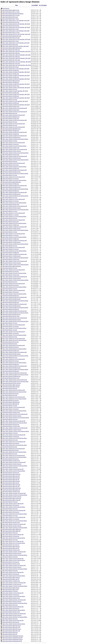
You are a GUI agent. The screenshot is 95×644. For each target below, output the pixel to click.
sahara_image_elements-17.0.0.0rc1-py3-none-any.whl (14, 583)
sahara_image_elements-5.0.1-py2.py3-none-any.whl (13, 199)
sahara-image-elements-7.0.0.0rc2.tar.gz (11, 275)
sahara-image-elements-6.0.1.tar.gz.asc (10, 249)
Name (16, 5)
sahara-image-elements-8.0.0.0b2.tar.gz (11, 302)
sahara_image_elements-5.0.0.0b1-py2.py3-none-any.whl (14, 120)
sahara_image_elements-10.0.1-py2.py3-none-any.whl (14, 442)
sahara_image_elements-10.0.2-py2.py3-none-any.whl (14, 510)
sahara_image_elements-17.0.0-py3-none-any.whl (13, 593)
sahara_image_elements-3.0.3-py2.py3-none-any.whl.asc (14, 180)
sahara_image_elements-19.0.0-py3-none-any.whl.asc (14, 624)
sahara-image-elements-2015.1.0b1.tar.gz (11, 50)
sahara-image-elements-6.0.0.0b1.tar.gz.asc (11, 172)
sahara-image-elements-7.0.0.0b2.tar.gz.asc (11, 242)
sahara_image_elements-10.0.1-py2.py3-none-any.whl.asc (15, 445)
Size (40, 5)
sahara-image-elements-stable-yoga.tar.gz (11, 577)
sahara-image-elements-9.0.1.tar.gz (10, 395)
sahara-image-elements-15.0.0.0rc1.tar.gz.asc (12, 553)
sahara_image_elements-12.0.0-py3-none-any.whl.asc (14, 471)
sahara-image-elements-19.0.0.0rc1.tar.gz (11, 612)
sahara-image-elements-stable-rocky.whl (11, 486)
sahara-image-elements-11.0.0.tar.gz (10, 433)
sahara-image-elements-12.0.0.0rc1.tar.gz (11, 461)
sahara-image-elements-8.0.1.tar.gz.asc (10, 361)
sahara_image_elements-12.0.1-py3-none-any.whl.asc (14, 543)
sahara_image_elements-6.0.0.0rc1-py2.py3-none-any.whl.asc (15, 210)
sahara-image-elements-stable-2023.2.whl (11, 627)
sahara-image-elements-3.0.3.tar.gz (10, 175)
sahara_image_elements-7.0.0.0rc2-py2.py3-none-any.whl (15, 277)
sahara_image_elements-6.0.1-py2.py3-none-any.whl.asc (14, 251)
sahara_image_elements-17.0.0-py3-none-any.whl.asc (14, 596)
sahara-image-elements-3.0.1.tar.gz (10, 100)
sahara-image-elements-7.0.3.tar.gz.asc (10, 409)
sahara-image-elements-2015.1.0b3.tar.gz (11, 57)
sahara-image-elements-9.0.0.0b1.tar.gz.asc (11, 354)
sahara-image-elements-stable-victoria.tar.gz (12, 498)
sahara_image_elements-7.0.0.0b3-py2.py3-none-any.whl (14, 254)
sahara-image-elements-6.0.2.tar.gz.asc (10, 285)
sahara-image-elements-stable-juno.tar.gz (11, 81)
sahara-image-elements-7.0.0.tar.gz (10, 289)
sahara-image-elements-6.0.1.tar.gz (10, 246)
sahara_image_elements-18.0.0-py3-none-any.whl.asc (14, 610)
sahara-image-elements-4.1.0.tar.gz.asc (10, 144)
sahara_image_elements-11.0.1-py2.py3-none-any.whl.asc (15, 521)
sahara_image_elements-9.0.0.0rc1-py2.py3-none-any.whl (15, 380)
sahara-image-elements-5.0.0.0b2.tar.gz (11, 130)
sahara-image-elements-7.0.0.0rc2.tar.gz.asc (12, 278)
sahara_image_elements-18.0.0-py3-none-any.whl (13, 607)
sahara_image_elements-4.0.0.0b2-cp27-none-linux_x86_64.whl (16, 98)
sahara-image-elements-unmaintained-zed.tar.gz (12, 639)
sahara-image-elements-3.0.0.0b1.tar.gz (11, 74)
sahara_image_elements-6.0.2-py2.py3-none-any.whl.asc (14, 287)
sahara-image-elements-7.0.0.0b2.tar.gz (11, 239)
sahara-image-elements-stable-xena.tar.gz (11, 547)
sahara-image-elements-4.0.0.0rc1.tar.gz (11, 106)
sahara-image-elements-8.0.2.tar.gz (10, 447)
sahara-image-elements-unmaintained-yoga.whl (12, 638)
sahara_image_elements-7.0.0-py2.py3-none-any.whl (13, 290)
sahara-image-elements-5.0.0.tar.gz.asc (10, 165)
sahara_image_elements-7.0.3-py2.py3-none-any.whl (13, 407)
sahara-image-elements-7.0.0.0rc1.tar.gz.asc (12, 263)
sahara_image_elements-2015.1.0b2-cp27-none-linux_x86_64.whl (16, 55)
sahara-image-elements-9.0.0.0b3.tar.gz (11, 371)
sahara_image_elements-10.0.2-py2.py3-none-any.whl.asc (15, 514)
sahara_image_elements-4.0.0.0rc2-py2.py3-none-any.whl (15, 112)
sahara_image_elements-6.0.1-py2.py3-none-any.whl (13, 247)
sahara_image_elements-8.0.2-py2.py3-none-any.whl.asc (14, 452)
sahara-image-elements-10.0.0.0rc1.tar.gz (11, 412)
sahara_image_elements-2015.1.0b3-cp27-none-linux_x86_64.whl (16, 58)
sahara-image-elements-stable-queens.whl (11, 490)
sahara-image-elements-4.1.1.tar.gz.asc (10, 215)
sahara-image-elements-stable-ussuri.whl (11, 476)
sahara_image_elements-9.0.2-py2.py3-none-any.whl (13, 455)
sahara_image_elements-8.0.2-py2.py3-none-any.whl (13, 449)
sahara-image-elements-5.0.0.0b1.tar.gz (11, 118)
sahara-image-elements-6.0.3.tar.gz (10, 337)
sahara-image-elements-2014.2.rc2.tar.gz (11, 38)
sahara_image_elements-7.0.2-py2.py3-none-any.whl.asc (14, 335)
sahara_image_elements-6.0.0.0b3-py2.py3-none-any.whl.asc (15, 196)
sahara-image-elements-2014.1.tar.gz (10, 17)
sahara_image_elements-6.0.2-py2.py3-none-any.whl (13, 283)
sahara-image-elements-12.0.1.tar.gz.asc (11, 545)
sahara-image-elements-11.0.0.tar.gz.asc (11, 436)
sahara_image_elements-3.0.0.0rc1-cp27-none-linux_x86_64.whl (16, 88)
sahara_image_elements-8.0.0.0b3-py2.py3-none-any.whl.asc (15, 313)
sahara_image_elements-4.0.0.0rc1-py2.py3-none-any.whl (15, 108)
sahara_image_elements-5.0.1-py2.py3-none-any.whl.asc (14, 203)
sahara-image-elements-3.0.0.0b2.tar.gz (11, 77)
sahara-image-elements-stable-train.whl (11, 479)
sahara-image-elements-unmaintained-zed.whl (12, 641)
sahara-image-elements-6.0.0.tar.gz (10, 218)
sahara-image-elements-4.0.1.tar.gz (10, 125)
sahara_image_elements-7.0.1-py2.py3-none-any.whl (13, 325)
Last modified (35, 5)
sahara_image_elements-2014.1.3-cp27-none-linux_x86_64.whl (16, 43)
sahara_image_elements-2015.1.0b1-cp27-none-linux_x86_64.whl (16, 51)
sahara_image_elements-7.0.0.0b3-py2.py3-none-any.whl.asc (15, 258)
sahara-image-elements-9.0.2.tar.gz (10, 454)
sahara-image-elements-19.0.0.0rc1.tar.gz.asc (12, 615)
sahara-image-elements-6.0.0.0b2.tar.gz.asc (11, 187)
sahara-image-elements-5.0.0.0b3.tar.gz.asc (11, 137)
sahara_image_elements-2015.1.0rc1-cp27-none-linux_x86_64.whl (16, 62)
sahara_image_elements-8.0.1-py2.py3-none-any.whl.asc (14, 363)
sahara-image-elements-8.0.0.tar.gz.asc (10, 347)
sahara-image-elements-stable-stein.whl (11, 483)
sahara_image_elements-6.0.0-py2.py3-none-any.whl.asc (14, 223)
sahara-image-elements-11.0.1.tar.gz (10, 516)
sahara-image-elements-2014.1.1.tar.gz (10, 19)
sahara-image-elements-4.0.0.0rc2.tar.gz (11, 110)
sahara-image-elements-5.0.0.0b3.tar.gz (11, 134)
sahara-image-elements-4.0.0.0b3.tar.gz (11, 103)
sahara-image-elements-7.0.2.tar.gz (10, 330)
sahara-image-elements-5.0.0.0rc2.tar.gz (11, 155)
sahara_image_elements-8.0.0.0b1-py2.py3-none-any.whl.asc (15, 301)
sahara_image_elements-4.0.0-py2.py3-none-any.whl (13, 115)
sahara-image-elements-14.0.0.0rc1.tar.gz (11, 522)
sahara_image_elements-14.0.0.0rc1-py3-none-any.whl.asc (15, 528)
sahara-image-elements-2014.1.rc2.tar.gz (11, 15)
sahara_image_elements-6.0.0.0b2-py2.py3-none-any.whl (14, 185)
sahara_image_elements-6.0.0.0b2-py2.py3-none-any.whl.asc (15, 189)
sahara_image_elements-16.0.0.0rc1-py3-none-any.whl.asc (15, 569)
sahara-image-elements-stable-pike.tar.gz (11, 402)
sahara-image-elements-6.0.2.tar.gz (10, 282)
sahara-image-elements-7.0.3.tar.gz (10, 406)
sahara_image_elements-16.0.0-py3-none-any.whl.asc (14, 576)
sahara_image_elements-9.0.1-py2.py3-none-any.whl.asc (14, 399)
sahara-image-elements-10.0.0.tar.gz (10, 419)
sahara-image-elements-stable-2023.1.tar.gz (12, 629)
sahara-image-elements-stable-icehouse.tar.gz (12, 48)
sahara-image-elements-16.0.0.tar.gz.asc (11, 574)
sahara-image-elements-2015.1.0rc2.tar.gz (11, 63)
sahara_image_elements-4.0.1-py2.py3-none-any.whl (13, 127)
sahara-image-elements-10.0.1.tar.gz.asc (11, 443)
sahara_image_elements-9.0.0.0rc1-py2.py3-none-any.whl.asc (15, 381)
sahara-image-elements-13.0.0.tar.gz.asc (11, 505)
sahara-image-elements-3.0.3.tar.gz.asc (10, 179)
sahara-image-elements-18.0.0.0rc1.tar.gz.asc (12, 602)
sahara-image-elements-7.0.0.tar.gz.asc (10, 292)
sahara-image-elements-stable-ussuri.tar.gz (11, 474)
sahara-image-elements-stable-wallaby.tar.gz (12, 529)
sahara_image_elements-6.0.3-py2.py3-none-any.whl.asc (14, 340)
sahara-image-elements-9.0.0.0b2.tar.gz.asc (11, 368)
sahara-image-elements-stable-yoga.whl (11, 579)
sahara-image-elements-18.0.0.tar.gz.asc (11, 608)
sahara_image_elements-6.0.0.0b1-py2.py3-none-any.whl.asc (15, 173)
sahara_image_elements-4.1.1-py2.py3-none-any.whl (13, 213)
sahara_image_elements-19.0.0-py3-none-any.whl (13, 620)
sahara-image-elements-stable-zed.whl (10, 589)
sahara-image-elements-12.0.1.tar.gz (10, 540)
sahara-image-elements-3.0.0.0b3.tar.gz (11, 82)
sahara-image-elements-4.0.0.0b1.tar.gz (11, 93)
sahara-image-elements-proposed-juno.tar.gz (12, 36)
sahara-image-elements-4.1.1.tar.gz (10, 211)
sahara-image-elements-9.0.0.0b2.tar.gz (11, 364)
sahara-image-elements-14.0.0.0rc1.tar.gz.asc (12, 526)
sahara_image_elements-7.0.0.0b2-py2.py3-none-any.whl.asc (15, 244)
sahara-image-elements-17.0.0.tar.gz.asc (11, 595)
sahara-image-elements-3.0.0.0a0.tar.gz (11, 70)
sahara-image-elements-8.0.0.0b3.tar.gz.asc (11, 314)
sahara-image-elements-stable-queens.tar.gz (12, 488)
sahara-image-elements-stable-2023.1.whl (11, 631)
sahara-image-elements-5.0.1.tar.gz (10, 198)
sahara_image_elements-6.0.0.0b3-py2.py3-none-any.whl (14, 192)
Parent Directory (6, 8)
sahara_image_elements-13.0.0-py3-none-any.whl (13, 504)
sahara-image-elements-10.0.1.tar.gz (10, 440)
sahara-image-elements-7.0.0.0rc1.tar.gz (11, 259)
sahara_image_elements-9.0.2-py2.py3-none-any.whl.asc (14, 457)
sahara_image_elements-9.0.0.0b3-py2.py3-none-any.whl (14, 373)
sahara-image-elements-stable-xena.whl (11, 548)
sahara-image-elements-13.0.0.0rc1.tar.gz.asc (12, 497)
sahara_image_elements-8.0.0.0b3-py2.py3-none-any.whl (14, 311)
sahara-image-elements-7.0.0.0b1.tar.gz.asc (11, 228)
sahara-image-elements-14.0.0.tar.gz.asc (11, 536)
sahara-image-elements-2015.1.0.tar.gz (10, 67)
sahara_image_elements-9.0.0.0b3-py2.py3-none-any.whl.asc (15, 375)
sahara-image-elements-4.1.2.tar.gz (10, 232)
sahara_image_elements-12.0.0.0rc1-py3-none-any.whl (14, 462)
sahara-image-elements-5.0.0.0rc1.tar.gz (11, 148)
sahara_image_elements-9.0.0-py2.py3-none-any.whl (13, 390)
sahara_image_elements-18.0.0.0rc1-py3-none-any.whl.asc (15, 603)
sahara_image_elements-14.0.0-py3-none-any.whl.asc (14, 538)
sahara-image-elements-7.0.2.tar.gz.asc (10, 333)
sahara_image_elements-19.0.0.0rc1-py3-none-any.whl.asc (15, 617)
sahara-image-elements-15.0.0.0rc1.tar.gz (11, 550)
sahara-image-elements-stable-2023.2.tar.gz (12, 626)
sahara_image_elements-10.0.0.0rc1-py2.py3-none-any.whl (15, 414)
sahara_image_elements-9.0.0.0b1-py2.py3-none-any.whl (14, 352)
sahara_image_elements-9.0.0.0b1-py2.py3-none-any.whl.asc (15, 356)
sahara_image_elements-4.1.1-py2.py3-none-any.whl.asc (14, 216)
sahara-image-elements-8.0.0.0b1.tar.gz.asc (11, 299)
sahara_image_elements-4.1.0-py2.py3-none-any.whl (13, 143)
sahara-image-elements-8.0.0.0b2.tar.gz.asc (11, 306)
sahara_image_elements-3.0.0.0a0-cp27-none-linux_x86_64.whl (16, 72)
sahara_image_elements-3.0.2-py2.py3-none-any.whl (13, 124)
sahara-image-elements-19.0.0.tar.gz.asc (11, 622)
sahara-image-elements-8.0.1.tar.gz (10, 357)
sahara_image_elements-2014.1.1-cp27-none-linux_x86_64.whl (16, 20)
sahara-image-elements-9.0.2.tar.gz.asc (10, 459)
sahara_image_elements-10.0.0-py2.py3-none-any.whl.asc (15, 423)
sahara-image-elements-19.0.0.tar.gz (10, 619)
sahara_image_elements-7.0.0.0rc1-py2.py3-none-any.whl (15, 261)
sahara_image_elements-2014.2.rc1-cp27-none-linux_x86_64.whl (16, 34)
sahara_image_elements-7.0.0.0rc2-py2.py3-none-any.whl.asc (15, 280)
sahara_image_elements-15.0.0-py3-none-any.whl (13, 559)
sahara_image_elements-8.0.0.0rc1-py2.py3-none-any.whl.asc (15, 321)
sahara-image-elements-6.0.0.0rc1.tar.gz (11, 204)
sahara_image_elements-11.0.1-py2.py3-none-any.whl (14, 517)
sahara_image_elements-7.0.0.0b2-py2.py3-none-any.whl (14, 241)
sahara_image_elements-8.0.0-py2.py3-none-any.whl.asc (14, 349)
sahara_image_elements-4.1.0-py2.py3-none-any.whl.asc (14, 146)
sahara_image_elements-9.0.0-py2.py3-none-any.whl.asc (14, 392)
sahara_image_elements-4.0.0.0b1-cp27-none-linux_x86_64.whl (16, 94)
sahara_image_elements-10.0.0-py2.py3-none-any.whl (14, 421)
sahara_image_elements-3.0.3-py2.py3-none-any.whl (13, 177)
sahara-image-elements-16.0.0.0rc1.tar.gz (11, 564)
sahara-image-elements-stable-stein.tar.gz (11, 481)
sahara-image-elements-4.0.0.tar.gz (10, 113)
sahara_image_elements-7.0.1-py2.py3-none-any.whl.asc (14, 328)
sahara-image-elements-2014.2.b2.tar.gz (11, 26)
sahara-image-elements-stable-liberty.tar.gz (11, 129)
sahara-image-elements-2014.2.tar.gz (10, 45)
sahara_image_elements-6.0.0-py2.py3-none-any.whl (13, 220)
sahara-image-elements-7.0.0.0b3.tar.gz (11, 253)
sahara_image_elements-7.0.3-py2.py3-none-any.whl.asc (14, 411)
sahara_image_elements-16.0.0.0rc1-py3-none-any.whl (14, 565)
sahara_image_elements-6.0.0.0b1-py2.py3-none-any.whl (14, 170)
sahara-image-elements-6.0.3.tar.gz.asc (10, 342)
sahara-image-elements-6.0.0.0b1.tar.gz (11, 168)
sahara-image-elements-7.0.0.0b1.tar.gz (11, 225)
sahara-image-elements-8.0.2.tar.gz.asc (10, 450)
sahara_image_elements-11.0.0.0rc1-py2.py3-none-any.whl (15, 428)
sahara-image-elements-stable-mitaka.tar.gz (11, 182)
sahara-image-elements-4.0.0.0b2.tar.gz (11, 96)
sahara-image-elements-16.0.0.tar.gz (10, 571)
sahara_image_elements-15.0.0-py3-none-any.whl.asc (14, 560)
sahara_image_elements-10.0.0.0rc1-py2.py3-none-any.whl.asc (16, 418)
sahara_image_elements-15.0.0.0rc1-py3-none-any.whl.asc (15, 555)
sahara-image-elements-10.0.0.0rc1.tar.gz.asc (12, 416)
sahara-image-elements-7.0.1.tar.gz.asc (10, 326)
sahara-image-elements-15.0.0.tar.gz (10, 557)
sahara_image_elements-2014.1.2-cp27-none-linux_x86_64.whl (16, 31)
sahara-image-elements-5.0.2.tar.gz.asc (10, 271)
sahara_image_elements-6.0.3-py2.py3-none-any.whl (13, 338)
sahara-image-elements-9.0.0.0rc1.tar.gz (11, 378)
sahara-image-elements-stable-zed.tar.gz (11, 588)
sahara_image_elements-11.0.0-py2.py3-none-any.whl (14, 435)
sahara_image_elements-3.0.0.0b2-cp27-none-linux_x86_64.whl (16, 79)
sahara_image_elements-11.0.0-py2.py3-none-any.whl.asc (15, 438)
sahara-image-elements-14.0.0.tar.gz (10, 533)
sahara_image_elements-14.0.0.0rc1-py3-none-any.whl (14, 524)
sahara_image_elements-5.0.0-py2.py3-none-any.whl (13, 163)
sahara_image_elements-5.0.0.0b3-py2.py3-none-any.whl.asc (15, 139)
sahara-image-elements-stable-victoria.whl (11, 500)
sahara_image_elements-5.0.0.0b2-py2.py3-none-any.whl (14, 132)
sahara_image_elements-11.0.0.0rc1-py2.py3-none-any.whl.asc (16, 431)
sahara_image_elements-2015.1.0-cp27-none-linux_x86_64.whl (16, 69)
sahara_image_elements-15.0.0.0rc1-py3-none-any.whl (14, 552)
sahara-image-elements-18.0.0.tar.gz (10, 605)
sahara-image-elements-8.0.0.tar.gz (10, 344)
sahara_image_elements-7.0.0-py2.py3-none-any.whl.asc (14, 294)
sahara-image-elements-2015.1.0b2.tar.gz (11, 53)
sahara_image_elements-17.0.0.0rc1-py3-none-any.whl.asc (15, 586)
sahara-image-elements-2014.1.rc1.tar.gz (11, 12)
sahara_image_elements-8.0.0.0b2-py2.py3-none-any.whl (14, 304)
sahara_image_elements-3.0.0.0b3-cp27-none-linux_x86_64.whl (16, 84)
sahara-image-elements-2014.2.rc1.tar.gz (11, 32)
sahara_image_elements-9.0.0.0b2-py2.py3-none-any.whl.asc (15, 369)
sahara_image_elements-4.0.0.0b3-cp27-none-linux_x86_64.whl (16, 105)
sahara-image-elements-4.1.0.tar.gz (10, 141)
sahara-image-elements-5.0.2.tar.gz (10, 268)
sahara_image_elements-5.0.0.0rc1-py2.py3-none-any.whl (15, 149)
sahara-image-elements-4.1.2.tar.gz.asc (10, 235)
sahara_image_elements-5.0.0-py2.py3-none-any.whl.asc (14, 167)
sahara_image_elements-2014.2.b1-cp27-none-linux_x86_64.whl (16, 24)
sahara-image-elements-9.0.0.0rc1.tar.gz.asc (12, 383)
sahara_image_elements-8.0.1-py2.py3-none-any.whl (13, 359)
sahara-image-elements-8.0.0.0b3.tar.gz (11, 309)
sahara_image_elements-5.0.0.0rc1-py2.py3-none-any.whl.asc (15, 153)
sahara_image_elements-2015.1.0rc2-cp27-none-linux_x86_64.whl (16, 65)
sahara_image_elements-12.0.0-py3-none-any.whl (13, 469)
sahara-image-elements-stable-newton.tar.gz (12, 266)
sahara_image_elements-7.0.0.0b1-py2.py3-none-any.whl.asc (15, 230)
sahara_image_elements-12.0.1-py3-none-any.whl (13, 541)
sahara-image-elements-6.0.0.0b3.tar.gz (11, 191)
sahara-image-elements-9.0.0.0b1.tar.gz (11, 351)
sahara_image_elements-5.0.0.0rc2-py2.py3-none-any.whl (15, 156)
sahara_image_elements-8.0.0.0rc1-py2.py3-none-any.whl (15, 318)
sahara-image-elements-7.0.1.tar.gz (10, 323)
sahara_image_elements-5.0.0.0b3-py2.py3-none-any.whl (14, 136)
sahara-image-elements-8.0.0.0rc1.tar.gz (11, 316)
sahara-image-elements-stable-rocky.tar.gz (11, 485)
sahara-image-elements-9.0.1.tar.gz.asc (10, 400)
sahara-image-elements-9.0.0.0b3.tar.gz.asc (11, 376)
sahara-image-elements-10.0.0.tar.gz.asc (11, 424)
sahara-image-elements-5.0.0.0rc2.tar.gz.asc (12, 158)
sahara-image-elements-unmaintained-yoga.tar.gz (13, 636)
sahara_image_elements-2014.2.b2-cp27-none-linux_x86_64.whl (16, 27)
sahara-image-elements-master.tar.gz (10, 632)
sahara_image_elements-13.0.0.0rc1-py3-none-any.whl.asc (15, 495)
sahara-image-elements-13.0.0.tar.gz (10, 502)
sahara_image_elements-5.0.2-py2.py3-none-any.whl (13, 270)
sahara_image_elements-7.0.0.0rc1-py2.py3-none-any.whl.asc (15, 265)
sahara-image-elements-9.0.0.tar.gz (10, 388)
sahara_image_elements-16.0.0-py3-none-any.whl (13, 572)
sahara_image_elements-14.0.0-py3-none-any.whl (13, 534)
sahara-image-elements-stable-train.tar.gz (11, 478)
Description (44, 5)
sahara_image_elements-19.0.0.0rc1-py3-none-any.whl (14, 614)
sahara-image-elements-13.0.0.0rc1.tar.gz (11, 491)
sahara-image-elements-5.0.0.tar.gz (10, 161)
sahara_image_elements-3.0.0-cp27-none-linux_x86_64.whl (15, 91)
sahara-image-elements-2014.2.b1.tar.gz (11, 22)
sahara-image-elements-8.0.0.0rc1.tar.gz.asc (12, 320)
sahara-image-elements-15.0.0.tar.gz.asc (11, 562)
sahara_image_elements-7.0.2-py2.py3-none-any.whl (13, 332)
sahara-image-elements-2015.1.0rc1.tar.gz (11, 60)
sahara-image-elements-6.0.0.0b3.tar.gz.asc (11, 194)
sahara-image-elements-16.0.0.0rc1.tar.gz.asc (12, 567)
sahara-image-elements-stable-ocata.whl (11, 387)
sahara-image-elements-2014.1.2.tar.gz (10, 29)
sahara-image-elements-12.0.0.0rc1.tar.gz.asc (12, 464)
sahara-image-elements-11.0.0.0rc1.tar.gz (11, 426)
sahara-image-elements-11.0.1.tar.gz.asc (11, 519)
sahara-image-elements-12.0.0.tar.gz (10, 467)
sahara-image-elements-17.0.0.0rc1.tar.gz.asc (12, 584)
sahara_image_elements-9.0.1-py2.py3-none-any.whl (13, 397)
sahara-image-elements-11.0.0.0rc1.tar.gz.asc (12, 430)
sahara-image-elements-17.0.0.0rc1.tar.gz (11, 581)
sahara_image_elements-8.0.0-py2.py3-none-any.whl (13, 345)
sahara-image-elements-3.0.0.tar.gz (10, 89)
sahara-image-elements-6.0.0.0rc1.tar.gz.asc (12, 208)
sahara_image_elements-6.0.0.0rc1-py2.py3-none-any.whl (15, 206)
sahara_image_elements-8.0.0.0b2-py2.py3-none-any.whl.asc (15, 308)
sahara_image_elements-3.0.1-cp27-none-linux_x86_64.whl (15, 101)
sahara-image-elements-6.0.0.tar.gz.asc (10, 222)
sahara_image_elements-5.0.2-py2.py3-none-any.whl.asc (14, 273)
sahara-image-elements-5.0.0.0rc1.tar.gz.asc (12, 151)
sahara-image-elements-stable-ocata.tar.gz (11, 385)
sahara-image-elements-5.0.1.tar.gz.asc (10, 201)
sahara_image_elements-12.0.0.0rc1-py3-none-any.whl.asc (15, 466)
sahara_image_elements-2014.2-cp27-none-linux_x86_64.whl (15, 46)
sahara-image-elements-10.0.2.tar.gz (10, 509)
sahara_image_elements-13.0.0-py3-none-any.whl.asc (14, 507)
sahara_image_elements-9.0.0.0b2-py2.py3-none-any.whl (14, 366)
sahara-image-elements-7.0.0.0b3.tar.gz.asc (11, 256)
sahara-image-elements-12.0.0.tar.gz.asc (11, 473)
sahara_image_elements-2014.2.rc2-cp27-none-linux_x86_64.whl (16, 39)
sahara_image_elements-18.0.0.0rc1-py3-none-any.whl (14, 600)
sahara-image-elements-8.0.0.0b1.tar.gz (11, 296)
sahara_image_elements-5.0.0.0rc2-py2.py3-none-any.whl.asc (15, 160)
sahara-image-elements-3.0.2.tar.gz (10, 122)
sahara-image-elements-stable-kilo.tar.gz (11, 117)
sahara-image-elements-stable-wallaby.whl (11, 531)
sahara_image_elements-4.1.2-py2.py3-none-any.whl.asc (14, 237)
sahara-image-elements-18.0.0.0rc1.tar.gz (11, 598)
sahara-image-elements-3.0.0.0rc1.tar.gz (11, 86)
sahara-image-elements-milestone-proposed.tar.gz (13, 14)
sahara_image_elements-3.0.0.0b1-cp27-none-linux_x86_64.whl (16, 75)
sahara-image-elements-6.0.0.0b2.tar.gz (11, 184)
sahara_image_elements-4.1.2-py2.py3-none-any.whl (13, 234)
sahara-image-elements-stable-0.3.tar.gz (11, 10)
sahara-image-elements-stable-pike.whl (11, 404)
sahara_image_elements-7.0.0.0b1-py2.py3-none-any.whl (14, 227)
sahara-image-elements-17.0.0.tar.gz (10, 591)
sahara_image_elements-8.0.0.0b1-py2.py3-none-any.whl (14, 297)
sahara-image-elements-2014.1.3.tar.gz (10, 41)
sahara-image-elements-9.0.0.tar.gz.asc (10, 394)
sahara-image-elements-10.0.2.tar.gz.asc (11, 512)
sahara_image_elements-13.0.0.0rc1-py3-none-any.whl (14, 493)
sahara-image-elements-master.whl (10, 634)
